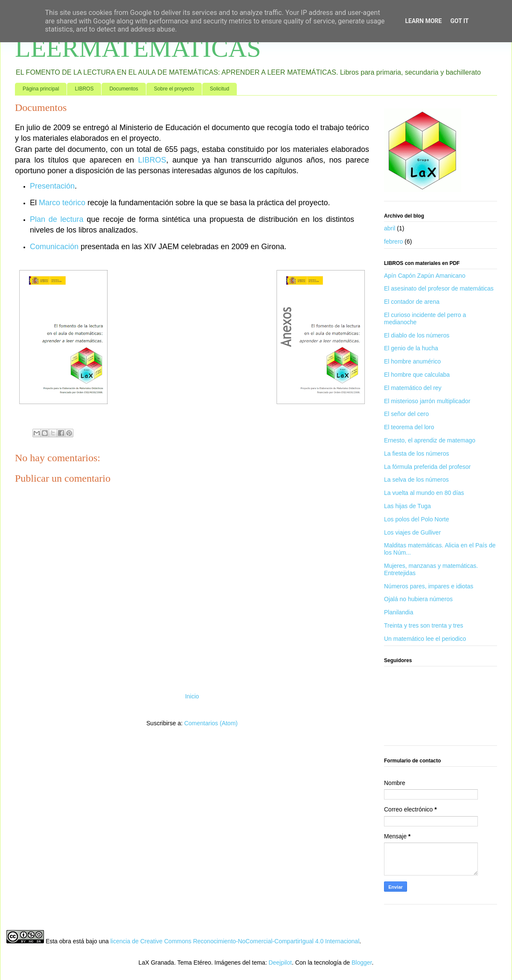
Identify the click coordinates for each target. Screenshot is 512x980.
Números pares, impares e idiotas (429, 586)
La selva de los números (416, 480)
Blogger (362, 963)
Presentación (52, 186)
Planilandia (399, 612)
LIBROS (84, 89)
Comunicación (54, 247)
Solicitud (220, 89)
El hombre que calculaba (417, 375)
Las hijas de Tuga (407, 506)
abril (390, 228)
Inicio (192, 696)
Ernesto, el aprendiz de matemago (430, 440)
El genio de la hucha (411, 348)
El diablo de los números (417, 335)
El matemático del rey (413, 388)
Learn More (423, 21)
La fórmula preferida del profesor (427, 467)
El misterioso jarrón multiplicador (427, 401)
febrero (393, 241)
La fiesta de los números (417, 454)
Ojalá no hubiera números (418, 599)
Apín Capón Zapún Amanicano (425, 276)
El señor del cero (406, 414)
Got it (459, 21)
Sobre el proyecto (174, 89)
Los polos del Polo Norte (417, 519)
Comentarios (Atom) (211, 723)
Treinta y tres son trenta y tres (423, 625)
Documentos (124, 89)
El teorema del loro (409, 427)
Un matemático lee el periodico (425, 639)
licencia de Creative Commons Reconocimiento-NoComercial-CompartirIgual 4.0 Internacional (235, 941)
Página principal (41, 89)
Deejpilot (280, 963)
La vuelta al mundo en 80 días (424, 493)
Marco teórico (62, 203)
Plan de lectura (57, 219)
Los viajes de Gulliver (412, 532)
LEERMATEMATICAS (138, 48)
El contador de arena (412, 302)
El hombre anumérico (412, 361)
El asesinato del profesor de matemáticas (439, 288)
